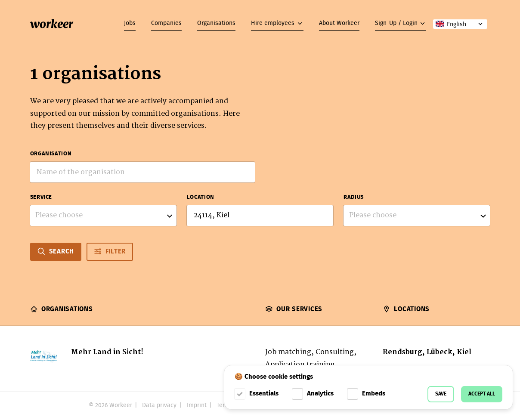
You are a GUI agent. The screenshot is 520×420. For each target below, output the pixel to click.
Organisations (216, 23)
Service (41, 198)
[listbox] (103, 215)
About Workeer (339, 23)
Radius (354, 198)
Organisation (51, 154)
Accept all (482, 394)
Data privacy (159, 406)
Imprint (197, 406)
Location (201, 198)
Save (441, 394)
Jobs (130, 23)
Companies (166, 23)
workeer (52, 24)
